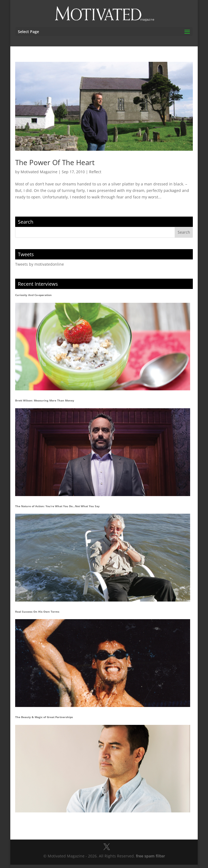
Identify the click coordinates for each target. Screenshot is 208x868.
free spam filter (150, 856)
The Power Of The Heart (55, 162)
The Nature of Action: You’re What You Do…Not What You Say (57, 506)
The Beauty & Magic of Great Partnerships (44, 717)
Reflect (95, 172)
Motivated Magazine (39, 172)
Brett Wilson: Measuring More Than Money (45, 400)
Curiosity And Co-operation (33, 295)
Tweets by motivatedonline (40, 264)
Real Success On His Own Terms (37, 612)
